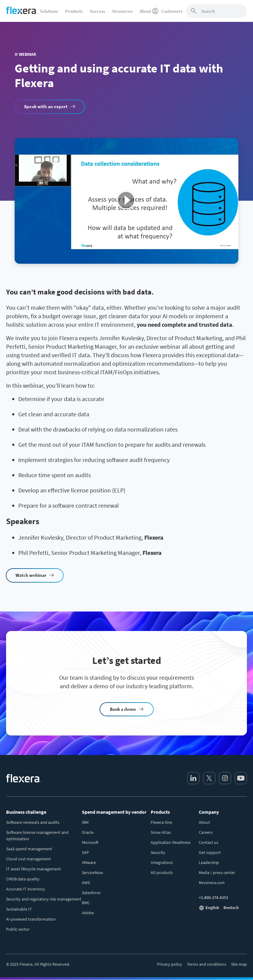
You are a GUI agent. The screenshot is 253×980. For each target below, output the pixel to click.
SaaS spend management (29, 849)
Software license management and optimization (37, 835)
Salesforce (91, 893)
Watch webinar (31, 575)
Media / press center (217, 872)
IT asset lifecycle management (33, 869)
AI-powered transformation (31, 919)
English (212, 908)
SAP (85, 852)
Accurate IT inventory (26, 889)
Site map (239, 964)
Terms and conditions (207, 964)
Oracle (88, 832)
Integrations (162, 862)
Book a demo (123, 709)
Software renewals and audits (33, 822)
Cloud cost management (28, 859)
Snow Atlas (161, 832)
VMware (89, 862)
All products (162, 872)
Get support (210, 852)
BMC (86, 903)
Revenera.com (212, 883)
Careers (206, 832)
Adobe (88, 913)
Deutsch (231, 908)
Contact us (209, 842)
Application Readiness (171, 842)
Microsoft (90, 842)
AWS (86, 883)
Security (158, 852)
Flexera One (161, 822)
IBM (85, 822)
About (204, 822)
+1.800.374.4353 (213, 897)
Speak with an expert (46, 106)
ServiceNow (92, 872)
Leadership (209, 862)
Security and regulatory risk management (44, 899)
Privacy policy (170, 964)
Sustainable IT (19, 909)
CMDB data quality (23, 879)
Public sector (18, 929)
